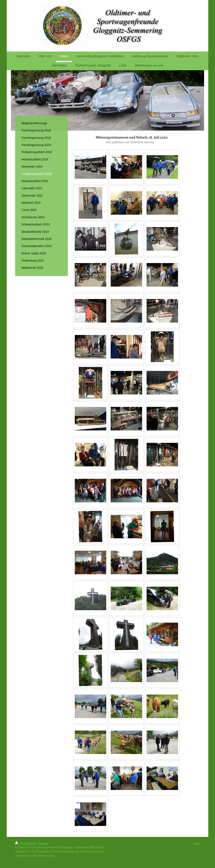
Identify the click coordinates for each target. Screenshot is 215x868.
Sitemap (43, 843)
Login (196, 843)
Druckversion (26, 843)
